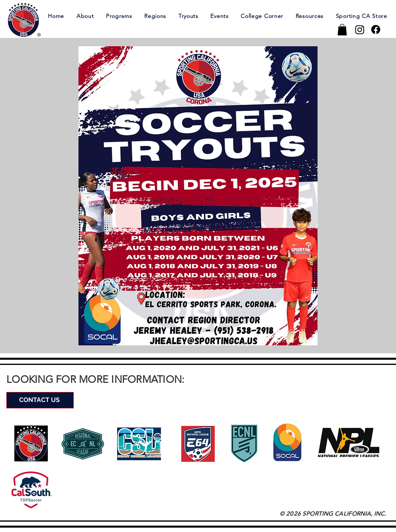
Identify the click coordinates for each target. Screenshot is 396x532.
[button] (85, 16)
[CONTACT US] (40, 400)
